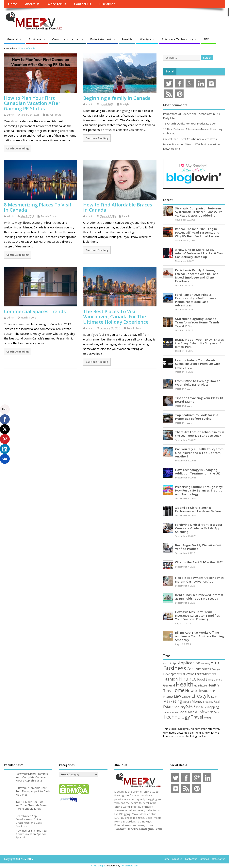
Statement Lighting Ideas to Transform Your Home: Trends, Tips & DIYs (198, 322)
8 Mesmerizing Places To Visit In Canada (38, 207)
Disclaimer (107, 4)
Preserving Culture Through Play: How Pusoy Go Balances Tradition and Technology (200, 490)
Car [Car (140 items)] (190, 669)
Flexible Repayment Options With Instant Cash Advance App (199, 579)
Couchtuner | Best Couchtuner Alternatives (190, 139)
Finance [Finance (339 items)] (188, 679)
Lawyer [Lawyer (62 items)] (186, 696)
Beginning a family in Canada (117, 98)
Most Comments (175, 105)
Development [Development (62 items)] (172, 674)
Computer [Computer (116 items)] (202, 669)
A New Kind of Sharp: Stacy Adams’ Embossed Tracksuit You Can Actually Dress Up (199, 253)
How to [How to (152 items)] (192, 690)
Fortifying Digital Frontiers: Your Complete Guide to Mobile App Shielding (199, 528)
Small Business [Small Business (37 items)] (171, 712)
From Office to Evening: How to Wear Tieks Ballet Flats (198, 383)
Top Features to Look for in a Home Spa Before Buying (197, 417)
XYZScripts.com (130, 866)
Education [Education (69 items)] (188, 674)
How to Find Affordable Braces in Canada (118, 207)
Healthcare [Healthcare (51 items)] (200, 685)
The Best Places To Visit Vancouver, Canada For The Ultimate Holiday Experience (116, 317)
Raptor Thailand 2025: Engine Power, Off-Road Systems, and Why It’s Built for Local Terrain (197, 232)
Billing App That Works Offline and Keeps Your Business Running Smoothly (199, 636)
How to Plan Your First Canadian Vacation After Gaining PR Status (32, 103)
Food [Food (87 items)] (201, 679)
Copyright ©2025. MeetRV (18, 859)
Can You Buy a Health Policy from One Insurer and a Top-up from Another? (199, 453)
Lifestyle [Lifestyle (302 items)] (201, 696)
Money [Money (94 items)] (197, 701)
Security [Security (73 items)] (180, 707)
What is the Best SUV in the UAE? (199, 562)
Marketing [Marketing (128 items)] (172, 701)
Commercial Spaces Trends (35, 311)
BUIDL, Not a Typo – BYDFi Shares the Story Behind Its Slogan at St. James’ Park (199, 343)
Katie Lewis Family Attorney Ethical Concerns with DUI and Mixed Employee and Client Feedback (197, 276)
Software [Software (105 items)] (205, 712)
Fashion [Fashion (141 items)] (171, 679)
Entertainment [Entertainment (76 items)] (206, 674)
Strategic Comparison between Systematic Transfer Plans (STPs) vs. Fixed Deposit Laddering (199, 212)
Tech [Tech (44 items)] (216, 712)
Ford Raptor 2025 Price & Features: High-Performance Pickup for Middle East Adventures (196, 300)
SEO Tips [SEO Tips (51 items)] (201, 707)
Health (127, 39)
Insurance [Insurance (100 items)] (207, 691)
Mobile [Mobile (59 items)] (187, 702)
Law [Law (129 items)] (177, 696)
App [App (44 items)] (175, 663)
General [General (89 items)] (169, 685)
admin (10, 115)
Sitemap (204, 859)
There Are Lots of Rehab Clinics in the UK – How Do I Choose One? (200, 434)
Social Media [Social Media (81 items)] (188, 712)
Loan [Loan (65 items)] (214, 696)
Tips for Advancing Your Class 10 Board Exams (199, 400)
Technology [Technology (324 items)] (177, 717)
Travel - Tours (54, 115)
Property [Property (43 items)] (208, 702)
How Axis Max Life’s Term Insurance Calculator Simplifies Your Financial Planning (197, 615)
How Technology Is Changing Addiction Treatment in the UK (197, 472)
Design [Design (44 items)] (216, 669)
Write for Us (57, 4)
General (13, 39)
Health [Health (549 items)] (185, 684)
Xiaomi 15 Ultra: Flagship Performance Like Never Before (198, 509)
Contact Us (83, 4)
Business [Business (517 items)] (175, 668)
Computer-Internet (66, 39)
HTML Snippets (99, 866)
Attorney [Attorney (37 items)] (205, 664)
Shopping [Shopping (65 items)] (213, 707)
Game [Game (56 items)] (209, 680)
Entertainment (101, 39)
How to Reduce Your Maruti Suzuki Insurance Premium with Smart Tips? (198, 364)
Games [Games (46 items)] (218, 680)
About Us (32, 4)
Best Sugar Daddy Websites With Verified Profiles (199, 547)
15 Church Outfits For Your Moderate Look (190, 124)
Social (170, 71)
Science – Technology (177, 39)
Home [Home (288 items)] (178, 690)
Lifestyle (145, 39)
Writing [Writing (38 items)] (207, 718)
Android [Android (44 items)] (168, 663)
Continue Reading (17, 148)
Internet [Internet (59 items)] (168, 696)
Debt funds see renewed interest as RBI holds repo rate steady (199, 597)
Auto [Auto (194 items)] (216, 663)
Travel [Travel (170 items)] (197, 717)
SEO (206, 39)
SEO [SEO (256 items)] (190, 706)
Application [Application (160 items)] (189, 663)
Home (13, 4)
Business (35, 39)
